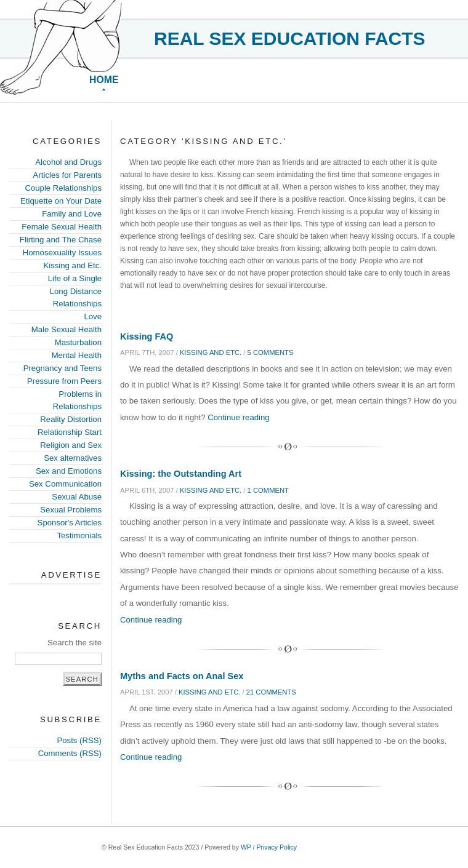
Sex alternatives (73, 458)
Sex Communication (65, 484)
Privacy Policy (276, 847)
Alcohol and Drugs (68, 162)
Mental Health (77, 355)
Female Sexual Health (62, 227)
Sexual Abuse (77, 497)
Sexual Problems (71, 510)
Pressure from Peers (64, 381)
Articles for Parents (67, 175)
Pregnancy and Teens (63, 368)
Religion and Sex (71, 445)
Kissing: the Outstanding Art (181, 474)
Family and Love (72, 214)
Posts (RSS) (79, 740)
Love (93, 317)
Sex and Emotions (69, 471)
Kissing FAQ (147, 336)
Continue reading (238, 417)
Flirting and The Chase (61, 240)
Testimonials (79, 536)
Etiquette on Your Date (61, 201)
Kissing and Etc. (72, 265)
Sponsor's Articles (70, 523)
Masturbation (78, 342)
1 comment (268, 490)
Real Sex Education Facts (290, 38)
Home (104, 80)
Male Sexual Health (67, 329)
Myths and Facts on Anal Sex (182, 676)
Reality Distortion (71, 419)
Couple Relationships (63, 188)
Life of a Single (75, 278)
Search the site (75, 643)
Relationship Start (70, 432)
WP (246, 847)
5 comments (271, 352)
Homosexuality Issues (62, 253)
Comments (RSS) (70, 753)
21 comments (271, 692)
